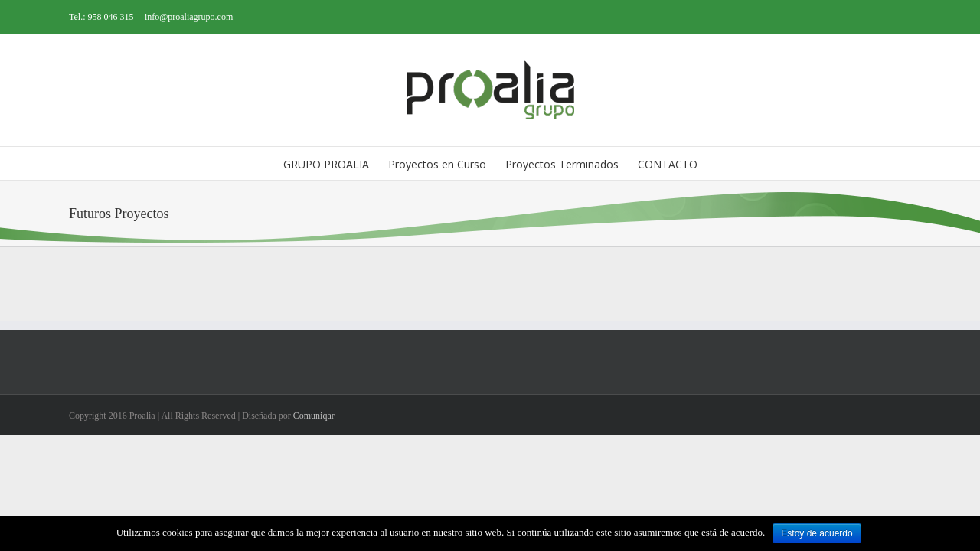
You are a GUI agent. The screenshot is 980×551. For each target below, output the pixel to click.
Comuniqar (314, 416)
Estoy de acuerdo (817, 533)
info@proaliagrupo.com (189, 17)
